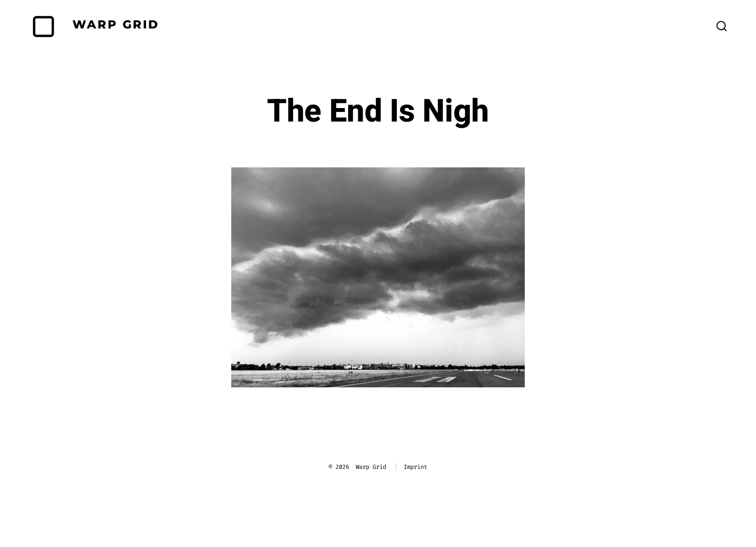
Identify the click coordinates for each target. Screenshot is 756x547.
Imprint (415, 467)
